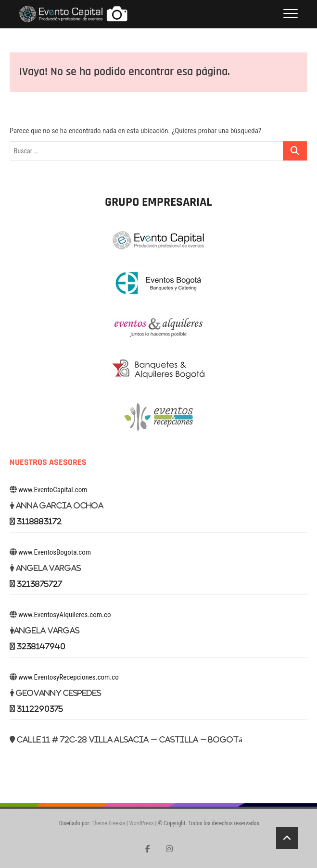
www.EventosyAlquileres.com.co (64, 615)
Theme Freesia (108, 823)
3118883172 (39, 521)
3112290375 (40, 709)
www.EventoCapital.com (53, 490)
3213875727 (39, 584)
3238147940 (41, 646)
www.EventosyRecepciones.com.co (69, 677)
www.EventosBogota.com (55, 552)
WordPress (141, 823)
